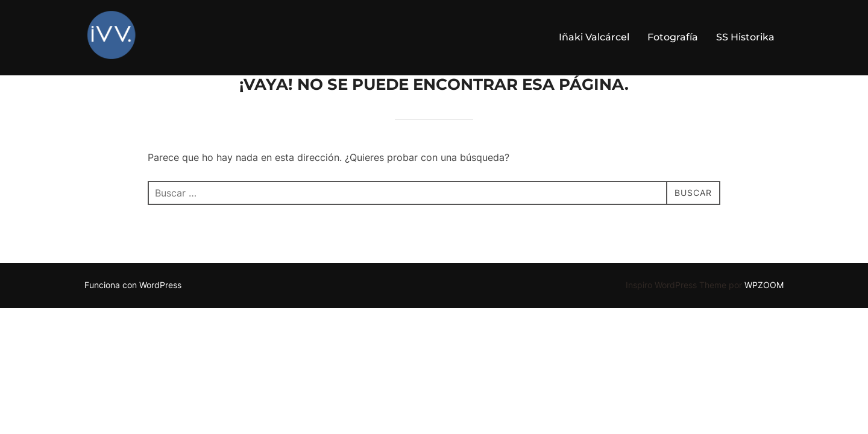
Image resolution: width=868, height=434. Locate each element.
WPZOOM (764, 316)
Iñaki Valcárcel (594, 37)
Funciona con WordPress (133, 316)
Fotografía (673, 37)
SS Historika (745, 37)
